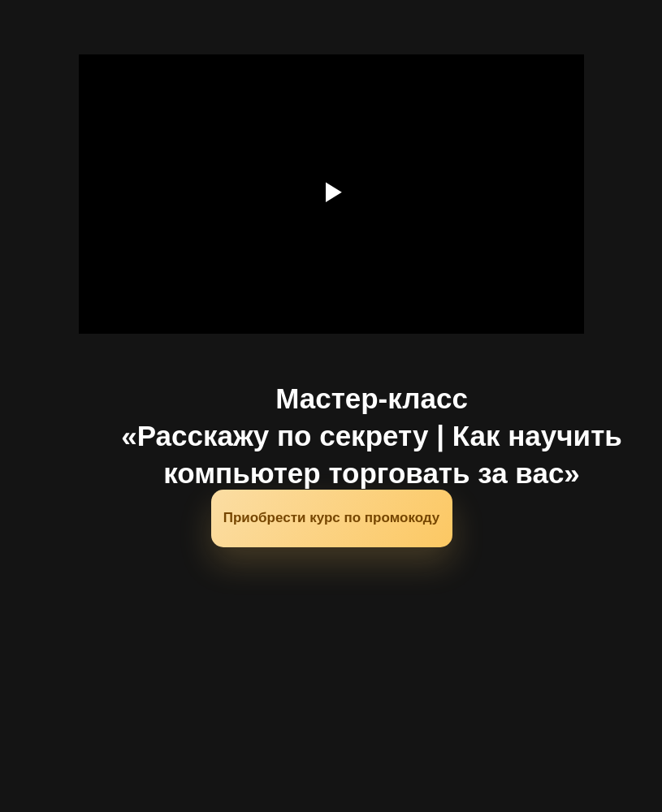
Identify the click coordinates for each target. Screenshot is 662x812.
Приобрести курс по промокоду (332, 518)
